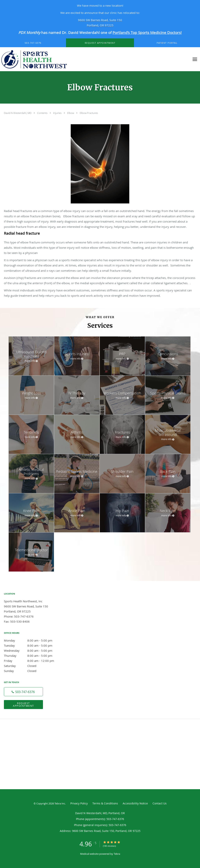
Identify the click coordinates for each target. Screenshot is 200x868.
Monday (32, 640)
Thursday (32, 656)
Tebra (117, 854)
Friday (32, 661)
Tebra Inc (60, 803)
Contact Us (160, 803)
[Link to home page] (44, 59)
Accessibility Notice (135, 803)
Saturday (32, 666)
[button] (100, 43)
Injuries (58, 113)
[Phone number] (23, 692)
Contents (43, 113)
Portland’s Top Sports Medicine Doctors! (147, 32)
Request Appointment (23, 704)
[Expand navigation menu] (195, 59)
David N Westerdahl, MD (18, 113)
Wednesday (32, 651)
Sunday (32, 671)
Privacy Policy (79, 803)
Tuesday (32, 645)
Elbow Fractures (89, 113)
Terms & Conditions (105, 803)
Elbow (71, 113)
